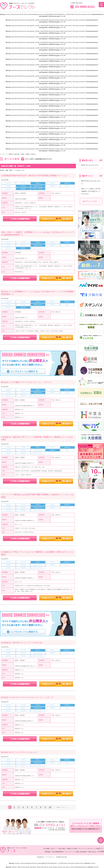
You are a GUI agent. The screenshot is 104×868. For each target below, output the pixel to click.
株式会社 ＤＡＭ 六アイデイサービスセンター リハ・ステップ (27, 697)
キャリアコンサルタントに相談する (91, 848)
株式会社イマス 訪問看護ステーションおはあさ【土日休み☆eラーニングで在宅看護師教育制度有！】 (37, 293)
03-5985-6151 (82, 7)
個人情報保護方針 (58, 852)
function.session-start (21, 14)
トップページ (4, 154)
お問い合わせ (92, 852)
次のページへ (61, 807)
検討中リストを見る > (91, 201)
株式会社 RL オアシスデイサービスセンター (20, 752)
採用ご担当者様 (81, 852)
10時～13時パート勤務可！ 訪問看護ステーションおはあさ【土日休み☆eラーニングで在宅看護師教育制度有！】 (38, 234)
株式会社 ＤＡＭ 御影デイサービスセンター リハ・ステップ (26, 382)
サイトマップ (70, 852)
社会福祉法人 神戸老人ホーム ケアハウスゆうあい (22, 643)
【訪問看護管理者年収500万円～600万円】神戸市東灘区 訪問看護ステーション (34, 176)
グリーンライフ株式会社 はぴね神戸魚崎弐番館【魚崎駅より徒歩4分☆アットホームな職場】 (37, 496)
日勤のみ (33, 154)
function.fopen (55, 20)
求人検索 (46, 848)
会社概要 (101, 852)
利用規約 (48, 852)
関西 (23, 154)
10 (50, 807)
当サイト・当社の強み (58, 848)
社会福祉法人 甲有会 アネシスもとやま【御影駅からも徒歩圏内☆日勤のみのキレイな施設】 (37, 553)
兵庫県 (27, 154)
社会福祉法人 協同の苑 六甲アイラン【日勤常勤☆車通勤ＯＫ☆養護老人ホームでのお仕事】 (37, 438)
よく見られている (19, 170)
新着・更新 (9, 170)
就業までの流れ (72, 848)
